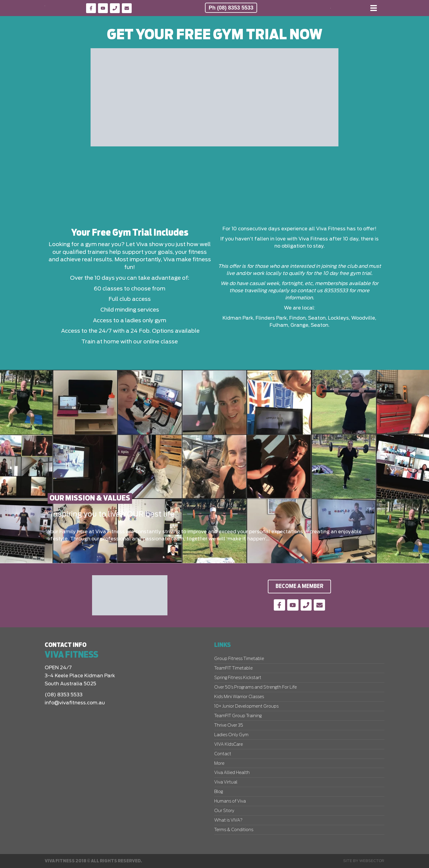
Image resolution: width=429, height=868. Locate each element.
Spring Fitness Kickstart (238, 678)
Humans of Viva (230, 801)
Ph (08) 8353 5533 (231, 8)
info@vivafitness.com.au (75, 703)
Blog (219, 792)
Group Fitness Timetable (239, 659)
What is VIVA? (228, 820)
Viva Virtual (226, 782)
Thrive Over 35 (229, 725)
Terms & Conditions (234, 830)
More (219, 764)
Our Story (224, 811)
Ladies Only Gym (231, 735)
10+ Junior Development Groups (246, 706)
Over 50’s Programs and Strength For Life (255, 687)
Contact (223, 754)
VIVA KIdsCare (229, 745)
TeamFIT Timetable (233, 668)
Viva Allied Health (232, 773)
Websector (372, 861)
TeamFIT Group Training (238, 716)
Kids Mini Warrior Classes (239, 697)
